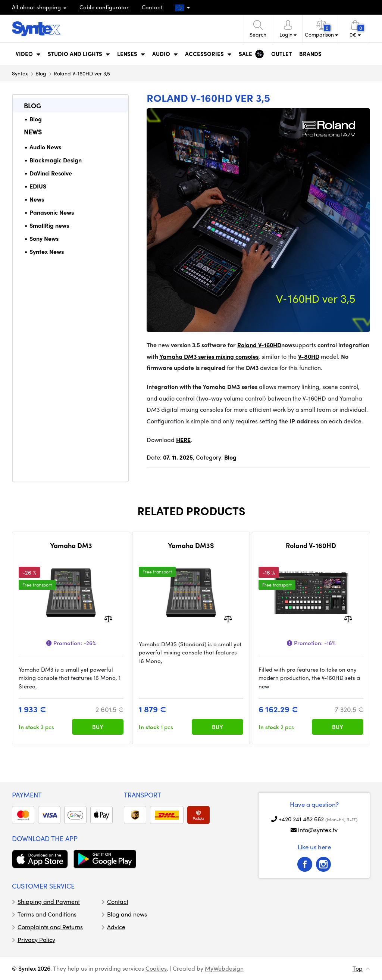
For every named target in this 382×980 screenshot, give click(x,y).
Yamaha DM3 (71, 545)
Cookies (156, 968)
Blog (41, 73)
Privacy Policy (36, 939)
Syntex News (47, 251)
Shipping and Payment (49, 901)
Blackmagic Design (56, 160)
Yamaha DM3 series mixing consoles (209, 356)
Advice (116, 927)
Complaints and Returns (50, 927)
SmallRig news (49, 225)
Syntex (20, 73)
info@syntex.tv (318, 830)
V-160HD (270, 345)
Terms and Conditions (47, 914)
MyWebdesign (224, 968)
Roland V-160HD (311, 545)
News (33, 132)
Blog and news (127, 914)
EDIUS (38, 186)
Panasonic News (52, 212)
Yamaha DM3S (191, 545)
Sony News (44, 238)
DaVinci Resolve (51, 173)
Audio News (45, 147)
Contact (152, 7)
